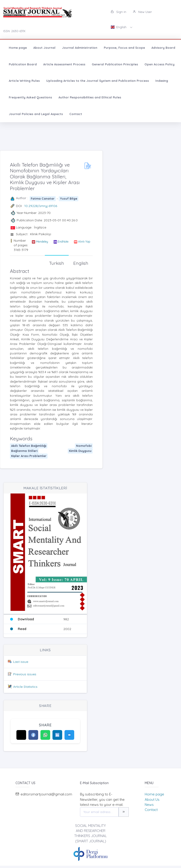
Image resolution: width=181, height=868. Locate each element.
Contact (76, 114)
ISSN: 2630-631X (14, 31)
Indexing (162, 81)
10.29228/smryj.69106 (41, 206)
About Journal (44, 48)
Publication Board (23, 64)
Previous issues (25, 674)
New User (142, 12)
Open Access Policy (160, 64)
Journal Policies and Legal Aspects (36, 114)
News (149, 805)
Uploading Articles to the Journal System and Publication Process (98, 81)
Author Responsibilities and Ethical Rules (90, 97)
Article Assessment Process (64, 64)
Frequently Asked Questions (30, 97)
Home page (18, 48)
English (119, 27)
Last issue (21, 662)
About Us (152, 799)
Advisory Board (163, 48)
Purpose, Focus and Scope (124, 48)
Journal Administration (80, 48)
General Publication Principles (115, 64)
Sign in (118, 12)
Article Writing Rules (24, 81)
